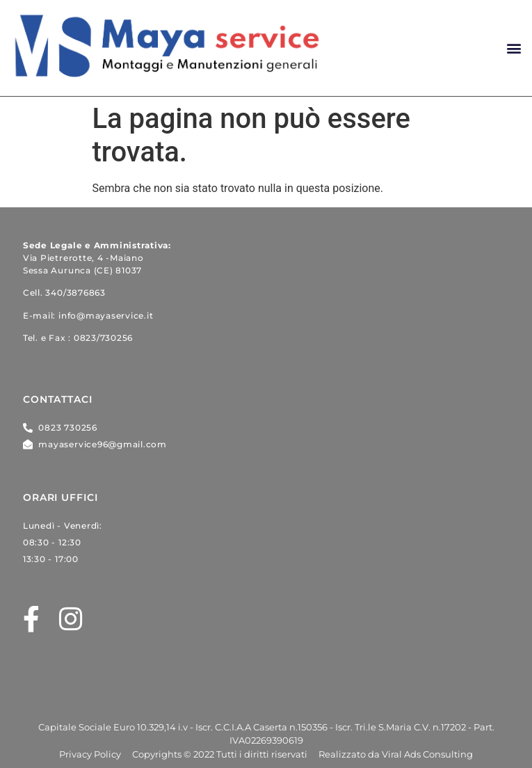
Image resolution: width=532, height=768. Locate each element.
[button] (514, 48)
